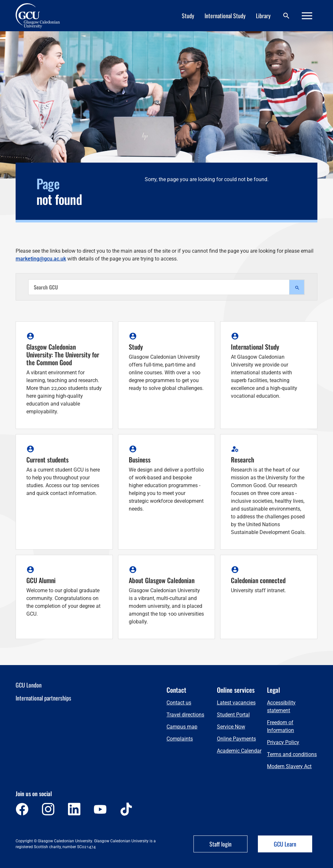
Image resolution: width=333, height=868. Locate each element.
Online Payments (236, 739)
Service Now (231, 727)
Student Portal (233, 715)
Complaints (180, 739)
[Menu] (307, 16)
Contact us (179, 703)
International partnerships (43, 698)
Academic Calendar (239, 751)
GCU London (29, 685)
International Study (225, 16)
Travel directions (185, 715)
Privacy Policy (283, 742)
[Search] (286, 16)
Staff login (220, 844)
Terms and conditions (292, 754)
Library (263, 16)
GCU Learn (285, 844)
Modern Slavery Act (289, 766)
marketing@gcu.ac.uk (41, 259)
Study (188, 16)
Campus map (182, 727)
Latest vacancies (236, 703)
